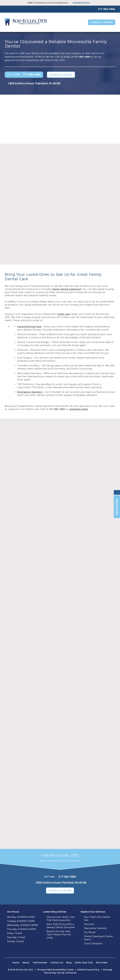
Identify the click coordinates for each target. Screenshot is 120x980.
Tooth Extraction (93, 944)
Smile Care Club (84, 963)
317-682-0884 (82, 57)
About (26, 963)
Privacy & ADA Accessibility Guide (55, 970)
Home (16, 963)
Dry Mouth (90, 932)
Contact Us (57, 963)
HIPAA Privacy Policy (88, 970)
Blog (69, 963)
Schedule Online (81, 3)
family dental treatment (67, 289)
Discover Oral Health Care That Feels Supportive (61, 919)
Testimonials (40, 963)
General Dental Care (29, 327)
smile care (64, 314)
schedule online (79, 409)
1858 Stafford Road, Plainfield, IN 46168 (34, 83)
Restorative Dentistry (95, 928)
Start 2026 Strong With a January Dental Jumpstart (61, 926)
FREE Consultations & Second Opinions (48, 3)
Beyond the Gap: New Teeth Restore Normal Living (59, 935)
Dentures (89, 924)
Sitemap (108, 970)
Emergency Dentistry (30, 392)
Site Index (102, 963)
